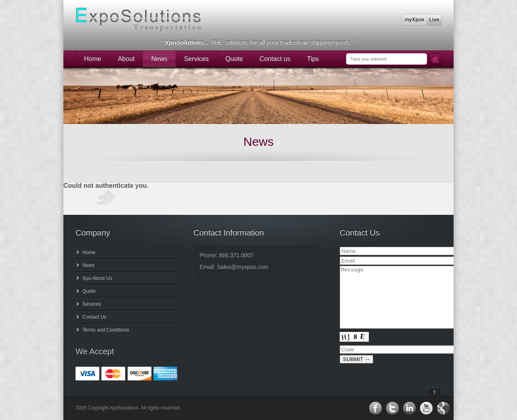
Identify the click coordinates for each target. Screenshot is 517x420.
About (126, 59)
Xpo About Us (97, 278)
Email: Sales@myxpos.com (234, 267)
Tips (313, 59)
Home (93, 59)
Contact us (275, 59)
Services (197, 59)
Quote (234, 59)
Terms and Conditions (106, 330)
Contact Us (94, 317)
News (160, 59)
